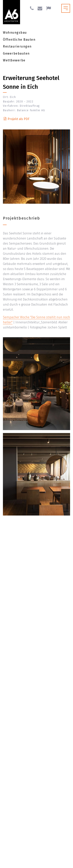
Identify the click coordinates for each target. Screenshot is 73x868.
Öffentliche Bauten (19, 40)
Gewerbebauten (16, 53)
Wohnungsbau (15, 33)
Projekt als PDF (18, 119)
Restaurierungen (17, 46)
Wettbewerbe (14, 60)
